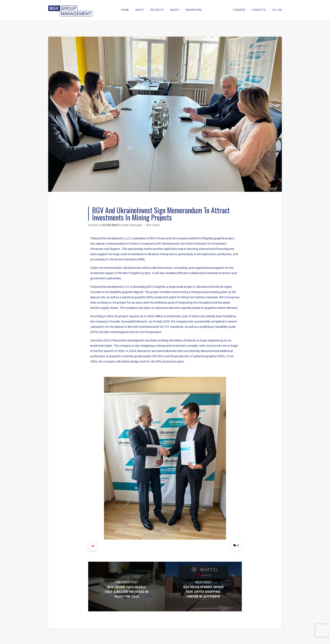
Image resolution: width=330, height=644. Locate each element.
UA (274, 10)
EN (280, 10)
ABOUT (140, 10)
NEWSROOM (194, 10)
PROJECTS (157, 10)
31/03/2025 (110, 225)
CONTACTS (259, 10)
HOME (125, 10)
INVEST (175, 10)
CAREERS (239, 10)
